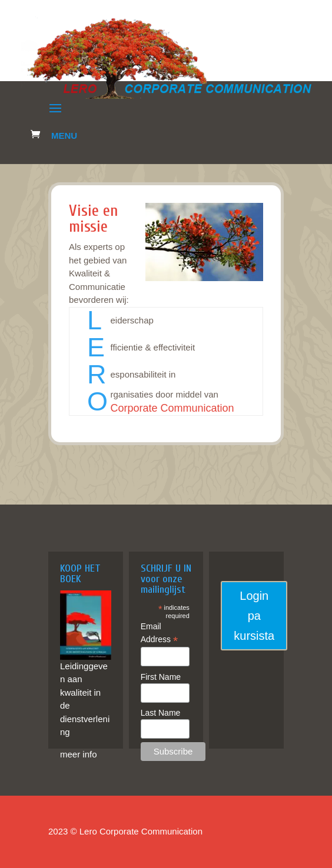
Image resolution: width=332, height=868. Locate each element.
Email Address (159, 633)
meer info (79, 754)
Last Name (161, 713)
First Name (161, 677)
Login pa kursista (254, 616)
